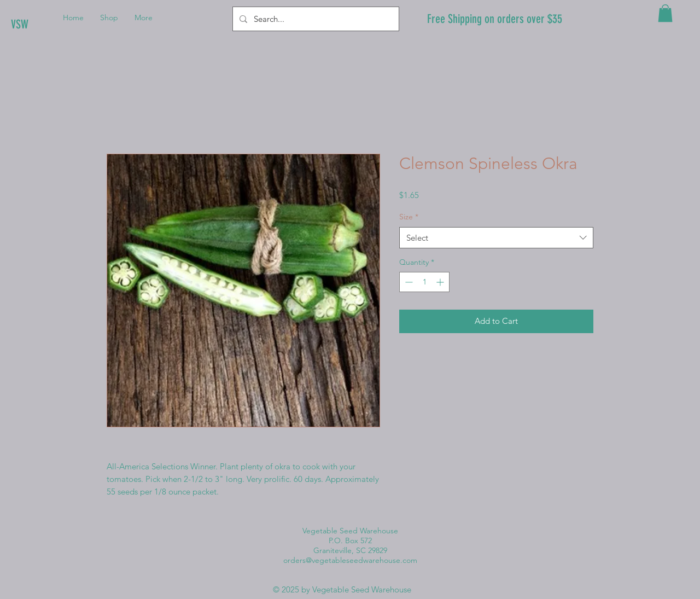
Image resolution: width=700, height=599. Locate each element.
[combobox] (496, 238)
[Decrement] (408, 282)
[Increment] (441, 282)
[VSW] (48, 25)
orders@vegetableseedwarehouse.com (350, 560)
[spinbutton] (424, 282)
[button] (665, 13)
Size (409, 217)
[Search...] (315, 19)
